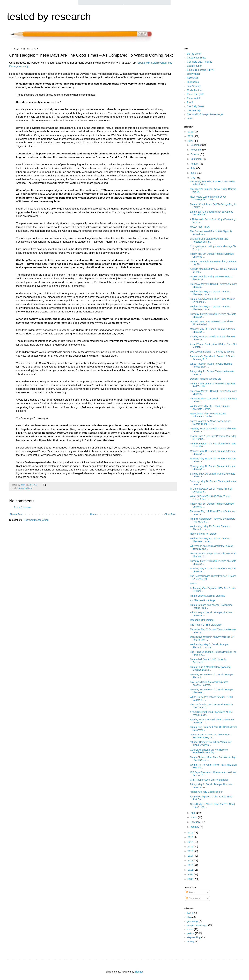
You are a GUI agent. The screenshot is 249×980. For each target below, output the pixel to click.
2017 (191, 842)
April (193, 813)
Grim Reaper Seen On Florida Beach (210, 780)
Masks (193, 583)
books (21, 488)
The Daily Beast (196, 106)
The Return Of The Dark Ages (206, 625)
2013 (191, 861)
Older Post (170, 514)
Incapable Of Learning (202, 620)
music (190, 929)
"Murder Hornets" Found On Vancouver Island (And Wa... (211, 743)
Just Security (194, 86)
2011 (191, 870)
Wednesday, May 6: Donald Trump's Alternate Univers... (209, 646)
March (194, 817)
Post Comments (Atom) (36, 520)
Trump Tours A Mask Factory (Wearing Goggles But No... (210, 668)
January (195, 827)
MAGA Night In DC (200, 227)
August (195, 164)
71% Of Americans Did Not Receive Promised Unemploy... (209, 751)
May (193, 178)
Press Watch (194, 98)
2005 (191, 879)
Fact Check (193, 78)
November (196, 150)
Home (93, 514)
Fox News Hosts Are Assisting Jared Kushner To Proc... (209, 683)
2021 (191, 136)
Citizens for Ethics (197, 58)
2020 (191, 141)
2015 (191, 851)
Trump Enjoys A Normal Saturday (208, 596)
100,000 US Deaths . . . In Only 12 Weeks (212, 352)
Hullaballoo (193, 82)
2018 (191, 837)
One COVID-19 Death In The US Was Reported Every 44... (210, 736)
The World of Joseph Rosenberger (205, 114)
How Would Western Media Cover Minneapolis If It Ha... (208, 198)
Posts (190, 892)
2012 (191, 865)
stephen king (194, 937)
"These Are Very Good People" (206, 792)
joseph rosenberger (197, 925)
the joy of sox (194, 54)
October (195, 154)
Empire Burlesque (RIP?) (200, 70)
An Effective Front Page (203, 600)
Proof (190, 102)
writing (191, 941)
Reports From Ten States (203, 534)
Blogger (139, 972)
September (197, 159)
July (193, 168)
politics (28, 488)
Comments (193, 898)
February (196, 822)
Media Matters (195, 90)
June (193, 173)
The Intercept (194, 110)
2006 (191, 874)
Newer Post (16, 514)
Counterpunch (195, 66)
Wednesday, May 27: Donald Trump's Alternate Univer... (210, 293)
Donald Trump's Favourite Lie (206, 379)
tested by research (49, 16)
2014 (191, 856)
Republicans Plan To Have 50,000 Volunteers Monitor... (208, 415)
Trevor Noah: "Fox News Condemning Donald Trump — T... (210, 422)
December (196, 145)
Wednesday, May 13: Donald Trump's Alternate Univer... (210, 528)
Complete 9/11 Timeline (200, 62)
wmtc (190, 118)
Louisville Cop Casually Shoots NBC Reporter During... (209, 240)
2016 (191, 847)
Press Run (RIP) (196, 94)
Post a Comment (22, 507)
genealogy (193, 921)
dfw (189, 917)
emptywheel (193, 74)
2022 (191, 132)
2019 (191, 833)
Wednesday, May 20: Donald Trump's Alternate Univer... (210, 407)
